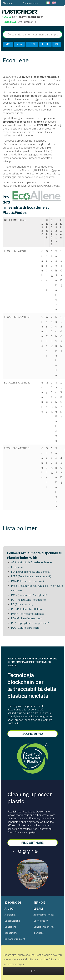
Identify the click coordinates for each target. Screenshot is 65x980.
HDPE (32, 44)
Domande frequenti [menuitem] (15, 939)
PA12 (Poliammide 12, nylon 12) (30, 595)
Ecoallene (17, 567)
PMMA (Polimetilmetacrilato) (28, 614)
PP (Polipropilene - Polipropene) (30, 623)
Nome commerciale (15, 220)
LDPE (45, 44)
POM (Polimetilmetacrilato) (27, 618)
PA (57, 44)
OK (33, 971)
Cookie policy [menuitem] (41, 921)
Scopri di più (33, 734)
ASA (19, 44)
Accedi (7, 17)
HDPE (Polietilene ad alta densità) (31, 572)
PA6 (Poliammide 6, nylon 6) (28, 581)
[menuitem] (8, 3)
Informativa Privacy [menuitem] (44, 915)
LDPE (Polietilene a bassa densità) (31, 576)
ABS (8, 44)
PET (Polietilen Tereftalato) (27, 609)
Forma (42, 227)
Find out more (32, 843)
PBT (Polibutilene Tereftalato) (28, 600)
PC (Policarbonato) (22, 604)
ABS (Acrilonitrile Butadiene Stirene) (32, 562)
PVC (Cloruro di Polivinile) (26, 628)
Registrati (10, 22)
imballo (56, 230)
